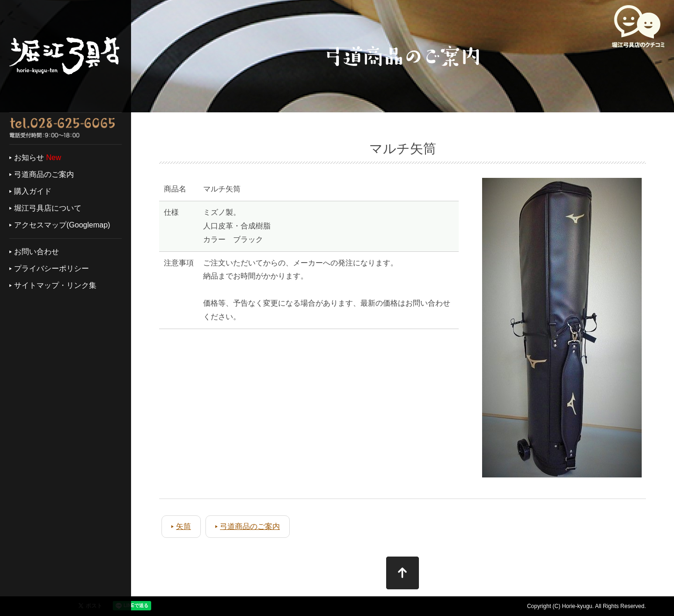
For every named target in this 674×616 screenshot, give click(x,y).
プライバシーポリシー (51, 268)
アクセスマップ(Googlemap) (62, 225)
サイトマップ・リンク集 (55, 285)
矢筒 (183, 526)
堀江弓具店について (48, 208)
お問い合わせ (37, 252)
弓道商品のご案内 (44, 174)
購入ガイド (33, 191)
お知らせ (29, 158)
